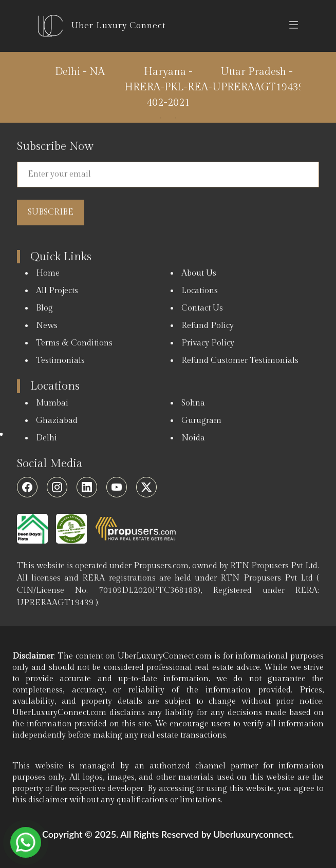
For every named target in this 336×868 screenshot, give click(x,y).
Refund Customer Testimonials (240, 361)
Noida (193, 438)
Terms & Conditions (74, 343)
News (47, 326)
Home (48, 273)
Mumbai (52, 403)
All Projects (57, 291)
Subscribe (51, 212)
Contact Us (202, 308)
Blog (44, 308)
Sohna (193, 403)
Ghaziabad (57, 421)
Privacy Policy (208, 343)
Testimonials (60, 361)
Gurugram (201, 421)
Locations (200, 291)
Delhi (46, 438)
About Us (199, 273)
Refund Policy (208, 326)
